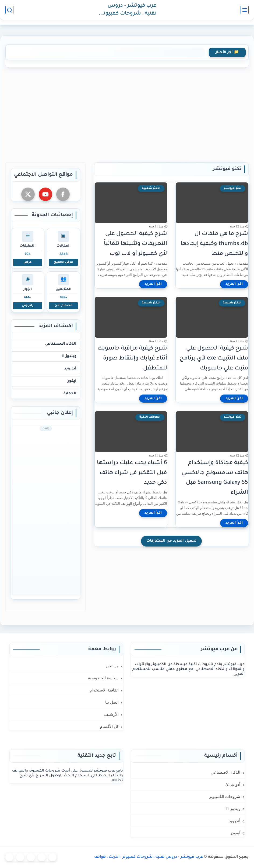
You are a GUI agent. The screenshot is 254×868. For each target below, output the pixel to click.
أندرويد (70, 369)
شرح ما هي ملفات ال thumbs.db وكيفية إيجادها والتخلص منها (214, 244)
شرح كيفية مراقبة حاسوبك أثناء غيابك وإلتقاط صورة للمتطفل (132, 359)
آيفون (71, 381)
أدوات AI (233, 784)
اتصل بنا (112, 702)
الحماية (70, 394)
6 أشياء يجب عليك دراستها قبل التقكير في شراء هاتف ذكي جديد (132, 473)
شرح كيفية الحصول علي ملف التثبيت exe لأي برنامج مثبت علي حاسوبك (214, 359)
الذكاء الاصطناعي (61, 344)
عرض (28, 262)
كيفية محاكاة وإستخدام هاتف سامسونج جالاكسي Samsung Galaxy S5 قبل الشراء (215, 478)
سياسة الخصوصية (103, 678)
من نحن (112, 666)
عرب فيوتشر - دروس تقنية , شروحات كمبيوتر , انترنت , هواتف (128, 10)
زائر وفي (28, 306)
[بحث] (9, 10)
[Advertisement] (127, 114)
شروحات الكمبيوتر (225, 797)
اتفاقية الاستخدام (104, 690)
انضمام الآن (63, 306)
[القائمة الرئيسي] (245, 10)
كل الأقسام (109, 727)
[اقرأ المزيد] (234, 284)
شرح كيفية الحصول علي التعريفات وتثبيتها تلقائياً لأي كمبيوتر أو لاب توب (135, 244)
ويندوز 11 (69, 356)
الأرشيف (111, 714)
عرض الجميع (63, 262)
